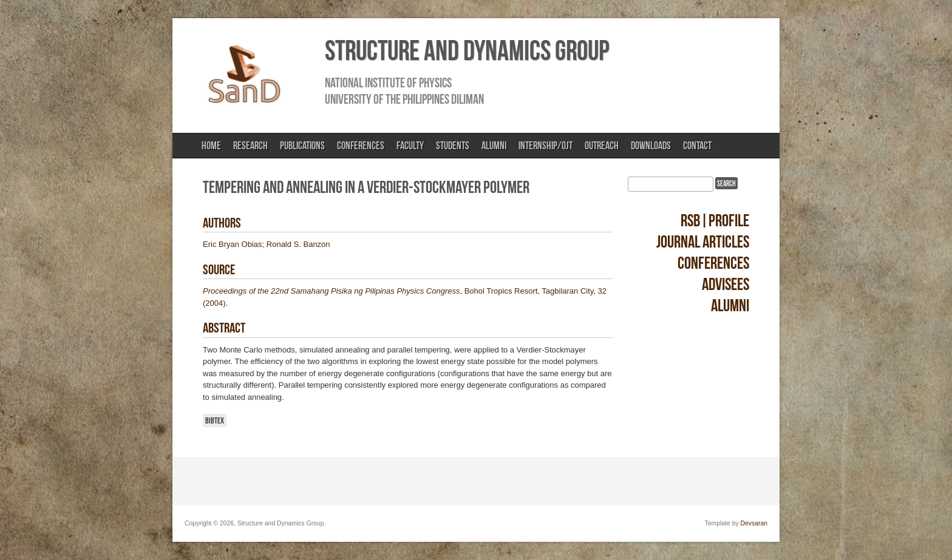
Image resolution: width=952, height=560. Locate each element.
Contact (697, 146)
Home (211, 146)
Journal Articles (703, 242)
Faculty (410, 146)
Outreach (602, 146)
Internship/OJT (546, 146)
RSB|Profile (715, 221)
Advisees (726, 284)
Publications (302, 146)
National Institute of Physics (388, 83)
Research (250, 146)
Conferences (361, 146)
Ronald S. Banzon (298, 244)
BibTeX (215, 420)
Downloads (651, 146)
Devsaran (754, 523)
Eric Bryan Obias (233, 244)
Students (453, 146)
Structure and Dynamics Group (467, 50)
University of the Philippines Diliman (404, 99)
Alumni (494, 146)
